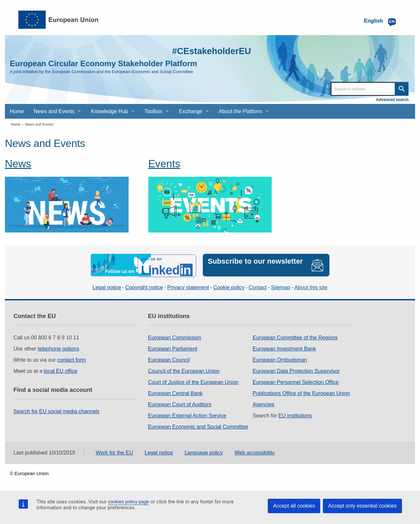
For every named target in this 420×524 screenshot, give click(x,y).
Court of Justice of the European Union (193, 381)
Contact (258, 286)
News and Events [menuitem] (54, 111)
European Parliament (173, 347)
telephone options (58, 347)
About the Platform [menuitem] (241, 111)
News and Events (39, 124)
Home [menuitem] (17, 111)
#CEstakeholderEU (207, 51)
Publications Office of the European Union (301, 392)
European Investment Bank (284, 347)
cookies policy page (129, 502)
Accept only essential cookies (362, 506)
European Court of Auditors (180, 403)
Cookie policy (229, 286)
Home (16, 124)
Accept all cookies (294, 506)
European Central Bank (175, 392)
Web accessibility (255, 451)
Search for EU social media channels (56, 410)
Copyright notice (144, 286)
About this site (311, 286)
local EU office (61, 370)
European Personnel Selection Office (296, 381)
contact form (72, 359)
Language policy (204, 451)
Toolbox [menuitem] (153, 111)
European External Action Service (187, 414)
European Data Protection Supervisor (296, 370)
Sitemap (281, 286)
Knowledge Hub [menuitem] (109, 111)
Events (164, 164)
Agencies (263, 403)
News (18, 164)
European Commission (175, 336)
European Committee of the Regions (295, 336)
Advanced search (392, 100)
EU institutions (295, 414)
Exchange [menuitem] (190, 111)
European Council (169, 359)
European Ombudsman (280, 359)
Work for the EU (115, 451)
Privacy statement (188, 286)
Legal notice (107, 286)
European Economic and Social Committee (198, 425)
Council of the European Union (184, 370)
